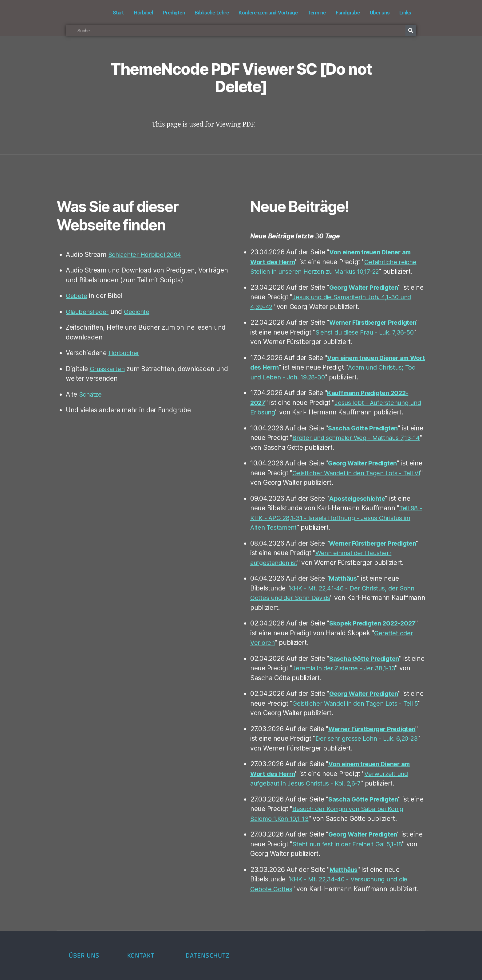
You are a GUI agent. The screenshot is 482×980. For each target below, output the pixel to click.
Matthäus (344, 578)
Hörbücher (125, 353)
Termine (317, 13)
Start (118, 13)
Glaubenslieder (88, 312)
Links (405, 13)
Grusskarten (108, 369)
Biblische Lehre (212, 13)
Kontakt (141, 955)
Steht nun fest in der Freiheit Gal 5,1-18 (365, 844)
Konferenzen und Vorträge (268, 13)
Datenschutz (208, 955)
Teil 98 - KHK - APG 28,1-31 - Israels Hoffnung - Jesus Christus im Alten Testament (337, 518)
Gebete (76, 296)
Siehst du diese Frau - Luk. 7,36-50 (368, 332)
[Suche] (411, 31)
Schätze (91, 394)
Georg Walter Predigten (366, 287)
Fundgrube (348, 13)
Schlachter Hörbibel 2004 (147, 255)
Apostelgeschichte (358, 498)
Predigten (174, 13)
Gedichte (139, 312)
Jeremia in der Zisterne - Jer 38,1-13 (360, 668)
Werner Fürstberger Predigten (376, 322)
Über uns (380, 13)
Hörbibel (143, 13)
